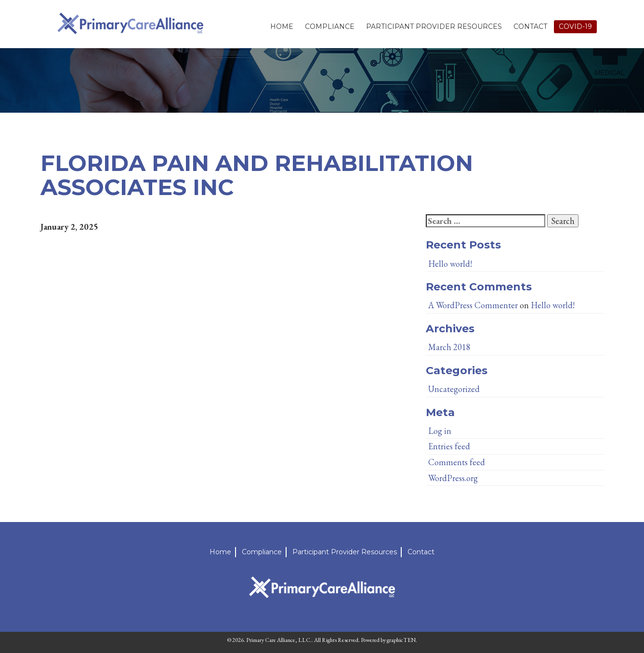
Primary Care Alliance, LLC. (279, 640)
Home (282, 26)
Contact (530, 26)
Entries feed (449, 446)
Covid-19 (575, 26)
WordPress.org (453, 478)
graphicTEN (401, 640)
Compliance (330, 26)
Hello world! (450, 264)
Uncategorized (454, 389)
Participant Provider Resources (434, 26)
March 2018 (449, 347)
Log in (440, 431)
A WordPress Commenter (473, 305)
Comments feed (457, 462)
